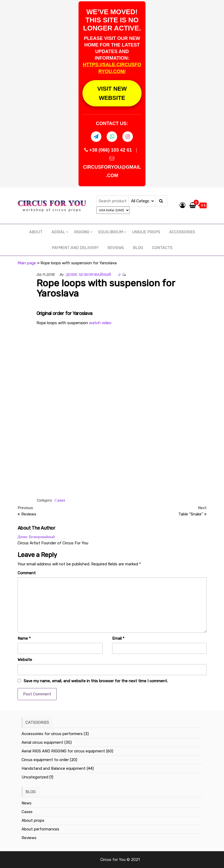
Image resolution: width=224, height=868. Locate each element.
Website (25, 660)
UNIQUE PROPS (146, 232)
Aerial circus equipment (42, 742)
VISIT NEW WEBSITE (112, 93)
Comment (27, 573)
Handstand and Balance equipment (54, 768)
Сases (60, 500)
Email (118, 638)
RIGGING (82, 232)
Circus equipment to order (45, 760)
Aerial (58, 232)
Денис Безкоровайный (89, 275)
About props (33, 820)
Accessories (182, 232)
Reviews (116, 248)
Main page (27, 263)
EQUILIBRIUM (111, 232)
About (36, 232)
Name (24, 638)
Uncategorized (35, 777)
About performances (40, 829)
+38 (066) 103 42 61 (109, 150)
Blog (138, 248)
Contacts (162, 248)
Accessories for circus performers (52, 734)
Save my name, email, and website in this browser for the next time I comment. (96, 681)
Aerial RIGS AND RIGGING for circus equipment (63, 751)
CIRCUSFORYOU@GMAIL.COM (112, 167)
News (27, 803)
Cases (27, 812)
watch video (100, 323)
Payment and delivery (75, 248)
